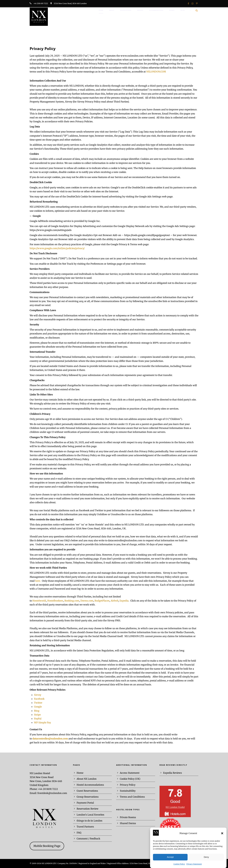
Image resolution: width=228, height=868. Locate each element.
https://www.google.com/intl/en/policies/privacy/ (57, 248)
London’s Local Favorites (90, 815)
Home (80, 773)
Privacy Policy (128, 785)
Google (38, 707)
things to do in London (89, 821)
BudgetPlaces (102, 601)
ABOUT (112, 10)
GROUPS (140, 10)
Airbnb (115, 601)
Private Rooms (128, 817)
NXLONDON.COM (156, 72)
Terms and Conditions (132, 797)
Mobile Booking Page (47, 846)
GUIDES (172, 10)
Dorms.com (87, 601)
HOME (101, 10)
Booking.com (72, 601)
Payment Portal (85, 803)
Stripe (37, 715)
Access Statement (130, 773)
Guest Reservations (87, 791)
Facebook (39, 699)
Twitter (38, 703)
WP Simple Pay (42, 723)
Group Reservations (88, 797)
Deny (206, 862)
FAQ (79, 833)
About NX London (87, 779)
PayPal (38, 719)
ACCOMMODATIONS (156, 10)
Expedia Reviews (173, 773)
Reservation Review (88, 809)
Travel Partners (85, 827)
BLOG (183, 10)
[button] (222, 838)
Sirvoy (38, 695)
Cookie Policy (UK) (130, 779)
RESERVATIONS (126, 10)
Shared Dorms (128, 823)
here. (39, 581)
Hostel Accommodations (90, 785)
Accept (170, 862)
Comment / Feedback (88, 839)
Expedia (124, 601)
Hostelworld (39, 601)
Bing (37, 711)
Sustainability (128, 791)
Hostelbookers (55, 601)
